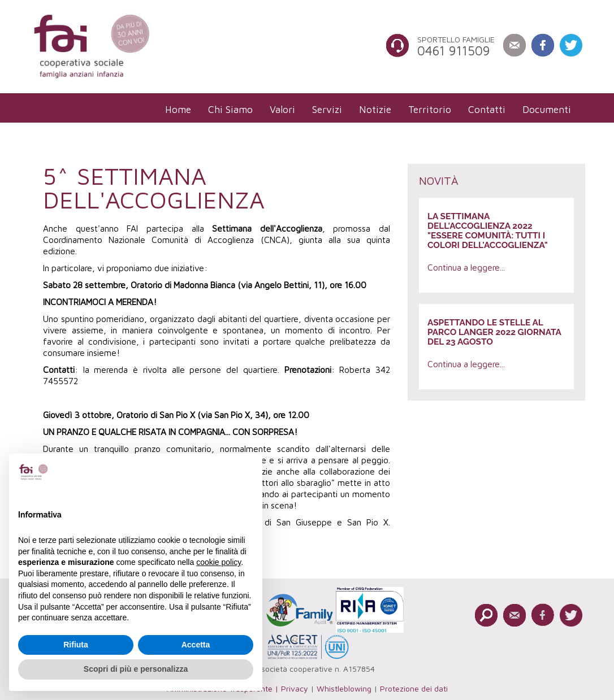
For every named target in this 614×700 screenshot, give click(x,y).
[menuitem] (178, 109)
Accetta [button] (196, 645)
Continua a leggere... (466, 267)
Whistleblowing (344, 688)
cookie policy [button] (219, 562)
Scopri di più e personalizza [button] (136, 669)
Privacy (295, 688)
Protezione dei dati (414, 688)
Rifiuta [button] (76, 645)
